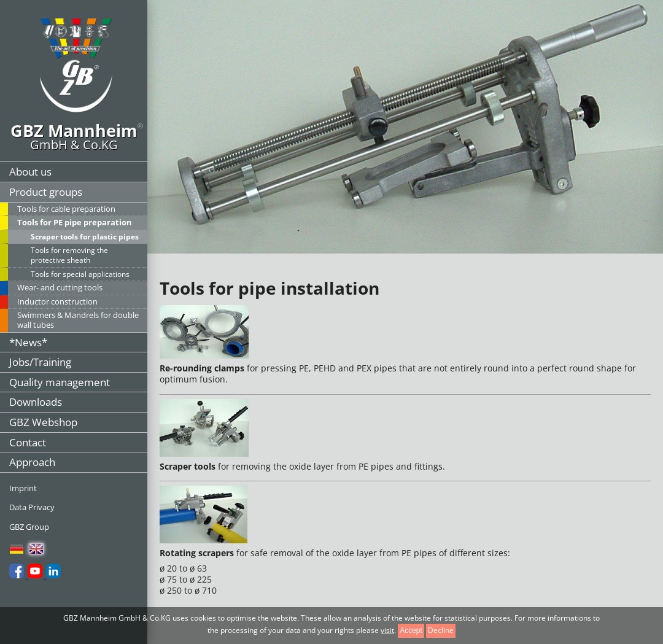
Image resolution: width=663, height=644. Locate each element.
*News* (28, 342)
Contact (28, 442)
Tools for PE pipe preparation (75, 222)
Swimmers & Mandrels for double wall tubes (78, 320)
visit (387, 630)
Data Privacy (32, 507)
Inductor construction (57, 301)
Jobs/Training (40, 362)
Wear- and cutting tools (60, 287)
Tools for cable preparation (66, 209)
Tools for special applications (80, 274)
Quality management (60, 382)
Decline (441, 630)
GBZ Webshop (43, 422)
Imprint (23, 488)
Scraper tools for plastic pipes (85, 237)
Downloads (36, 402)
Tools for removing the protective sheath (69, 255)
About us (30, 172)
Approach (32, 462)
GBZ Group (29, 527)
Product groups (46, 192)
